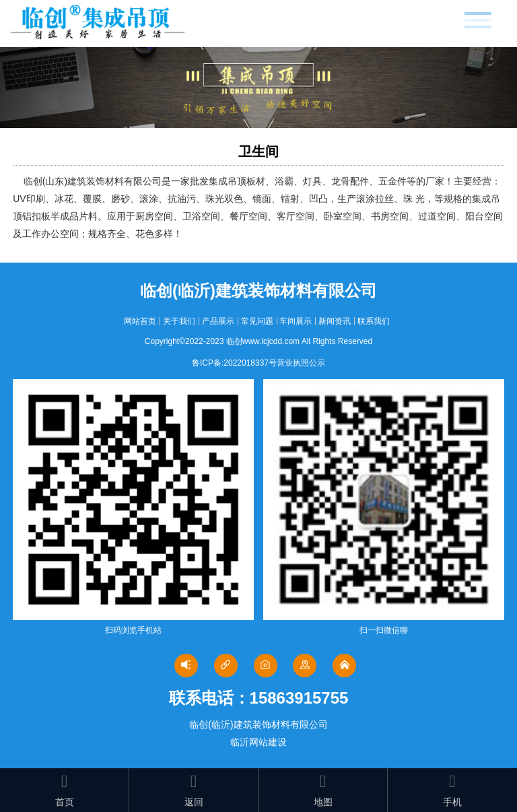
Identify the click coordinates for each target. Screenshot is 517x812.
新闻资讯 (335, 321)
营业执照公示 (301, 363)
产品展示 (218, 321)
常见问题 (257, 321)
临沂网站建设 (258, 742)
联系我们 (374, 321)
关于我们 (179, 321)
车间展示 (296, 321)
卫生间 (258, 151)
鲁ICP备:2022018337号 (234, 363)
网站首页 (140, 321)
